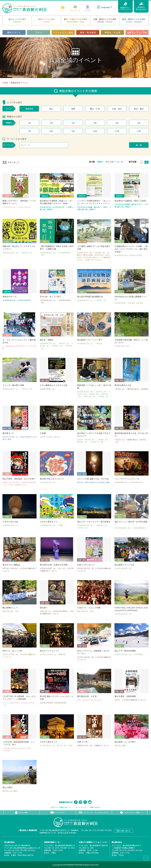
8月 (51, 131)
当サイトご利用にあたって (61, 807)
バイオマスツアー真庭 (130, 812)
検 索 (139, 145)
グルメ (39, 32)
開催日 (100, 162)
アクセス (88, 8)
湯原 (73, 109)
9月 (73, 131)
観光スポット (14, 32)
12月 (139, 131)
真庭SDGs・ (125, 6)
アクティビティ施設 (63, 32)
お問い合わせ (95, 807)
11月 (117, 131)
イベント (63, 8)
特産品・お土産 (112, 32)
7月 (29, 131)
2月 (51, 123)
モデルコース (75, 8)
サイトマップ (81, 807)
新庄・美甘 (139, 109)
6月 (139, 123)
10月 (95, 131)
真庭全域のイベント (19, 83)
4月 (95, 123)
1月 (29, 123)
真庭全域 (29, 109)
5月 (117, 123)
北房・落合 (117, 109)
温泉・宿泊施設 (88, 32)
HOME (5, 83)
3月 (73, 123)
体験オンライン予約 (137, 32)
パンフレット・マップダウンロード (94, 812)
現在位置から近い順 (114, 162)
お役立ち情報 (21, 812)
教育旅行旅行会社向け (141, 6)
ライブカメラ (58, 812)
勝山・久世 (95, 109)
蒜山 (51, 109)
